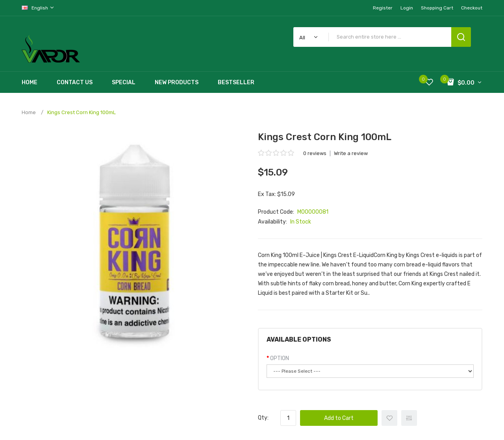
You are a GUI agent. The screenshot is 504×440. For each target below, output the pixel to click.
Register (383, 8)
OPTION (280, 358)
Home (29, 112)
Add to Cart (339, 418)
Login (407, 8)
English (38, 8)
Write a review (351, 153)
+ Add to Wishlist (389, 418)
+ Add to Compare (409, 418)
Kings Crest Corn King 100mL (82, 112)
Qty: (263, 418)
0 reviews (315, 153)
